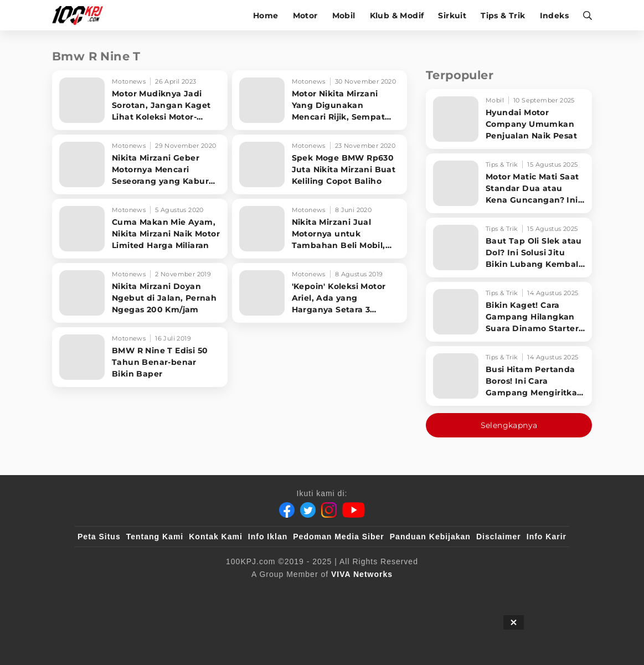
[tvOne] (344, 592)
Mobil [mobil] (344, 16)
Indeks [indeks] (554, 16)
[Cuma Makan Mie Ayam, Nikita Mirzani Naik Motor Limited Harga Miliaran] (140, 229)
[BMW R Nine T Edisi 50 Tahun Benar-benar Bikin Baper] (140, 357)
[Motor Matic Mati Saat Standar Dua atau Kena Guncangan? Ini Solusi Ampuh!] (509, 183)
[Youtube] (354, 510)
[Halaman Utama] (81, 15)
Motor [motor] (305, 16)
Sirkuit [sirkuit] (452, 16)
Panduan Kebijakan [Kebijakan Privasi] (430, 537)
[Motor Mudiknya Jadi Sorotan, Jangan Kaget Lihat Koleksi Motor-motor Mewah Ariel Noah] (140, 100)
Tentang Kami (155, 537)
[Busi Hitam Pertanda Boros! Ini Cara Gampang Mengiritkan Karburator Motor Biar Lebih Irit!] (509, 376)
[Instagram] (329, 510)
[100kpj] (159, 592)
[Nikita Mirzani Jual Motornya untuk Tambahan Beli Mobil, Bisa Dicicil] (320, 229)
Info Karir (547, 537)
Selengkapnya (509, 425)
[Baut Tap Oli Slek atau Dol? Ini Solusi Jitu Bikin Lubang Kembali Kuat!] (509, 248)
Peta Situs (99, 537)
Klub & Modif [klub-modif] (397, 16)
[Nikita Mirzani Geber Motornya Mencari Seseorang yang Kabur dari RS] (140, 164)
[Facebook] (287, 510)
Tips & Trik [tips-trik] (503, 16)
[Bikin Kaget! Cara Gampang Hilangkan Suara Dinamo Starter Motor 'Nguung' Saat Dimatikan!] (509, 312)
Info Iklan (268, 537)
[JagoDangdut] (541, 592)
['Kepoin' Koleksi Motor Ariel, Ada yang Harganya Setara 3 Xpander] (320, 293)
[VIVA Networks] (362, 574)
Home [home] (266, 16)
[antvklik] (429, 592)
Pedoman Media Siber (338, 537)
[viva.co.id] (108, 592)
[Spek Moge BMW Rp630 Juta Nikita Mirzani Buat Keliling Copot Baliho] (320, 164)
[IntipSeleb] (483, 592)
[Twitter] (308, 510)
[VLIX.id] (256, 592)
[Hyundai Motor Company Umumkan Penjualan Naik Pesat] (509, 119)
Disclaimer (499, 537)
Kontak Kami (216, 537)
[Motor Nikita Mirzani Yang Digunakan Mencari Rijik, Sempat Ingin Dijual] (320, 100)
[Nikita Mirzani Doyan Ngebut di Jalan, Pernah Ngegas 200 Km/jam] (140, 293)
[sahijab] (205, 592)
